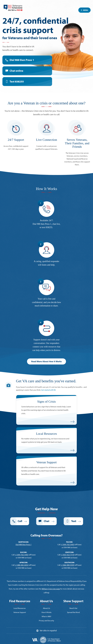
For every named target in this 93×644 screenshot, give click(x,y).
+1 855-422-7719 (67, 555)
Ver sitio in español (48, 630)
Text (17, 81)
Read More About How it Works (46, 361)
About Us (46, 608)
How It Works (46, 612)
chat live (56, 224)
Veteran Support (20, 612)
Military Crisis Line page (51, 589)
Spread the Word (73, 612)
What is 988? (46, 616)
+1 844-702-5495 (22, 555)
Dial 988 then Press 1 (22, 60)
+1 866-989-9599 (67, 565)
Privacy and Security (46, 621)
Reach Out (73, 608)
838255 (49, 227)
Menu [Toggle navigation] (84, 10)
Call (20, 521)
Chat (16, 71)
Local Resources (20, 608)
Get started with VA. (49, 390)
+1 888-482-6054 (22, 565)
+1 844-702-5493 (67, 545)
